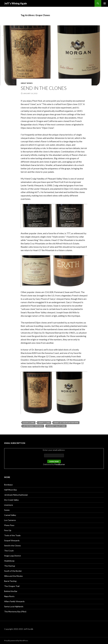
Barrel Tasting (10, 581)
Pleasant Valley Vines (56, 426)
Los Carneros (10, 520)
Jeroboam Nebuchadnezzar (16, 495)
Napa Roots (9, 596)
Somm (7, 510)
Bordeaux (8, 485)
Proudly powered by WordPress (16, 641)
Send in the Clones (44, 88)
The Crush (9, 551)
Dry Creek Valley (11, 500)
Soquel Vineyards (12, 540)
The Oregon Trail (12, 586)
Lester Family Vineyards (33, 426)
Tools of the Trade (12, 535)
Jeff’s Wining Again (16, 3)
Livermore (9, 505)
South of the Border (13, 571)
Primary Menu (105, 3)
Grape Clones (44, 423)
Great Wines (27, 83)
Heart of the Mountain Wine (66, 423)
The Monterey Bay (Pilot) (15, 612)
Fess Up (8, 530)
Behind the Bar (11, 591)
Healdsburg (9, 561)
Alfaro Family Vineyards (14, 601)
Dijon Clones (29, 423)
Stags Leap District (13, 556)
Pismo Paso (9, 525)
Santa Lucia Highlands (14, 606)
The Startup (10, 566)
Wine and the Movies (13, 576)
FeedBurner (60, 464)
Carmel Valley (10, 515)
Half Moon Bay (11, 490)
